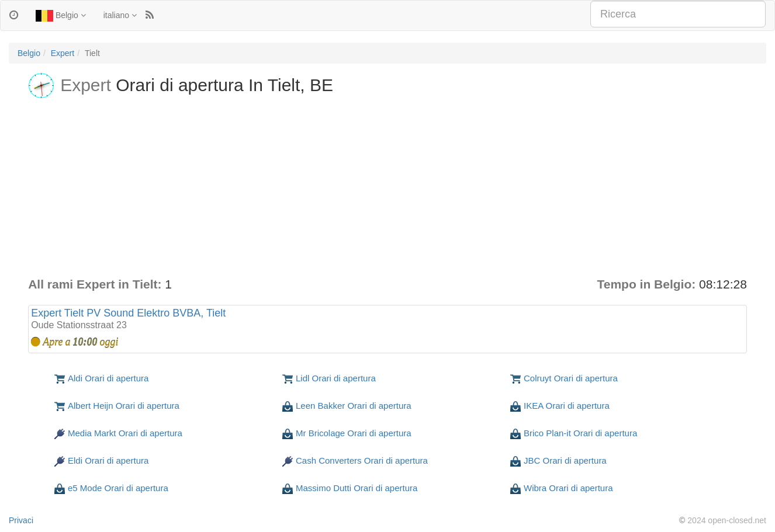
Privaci (21, 520)
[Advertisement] (387, 188)
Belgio (61, 16)
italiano (120, 15)
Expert (63, 53)
